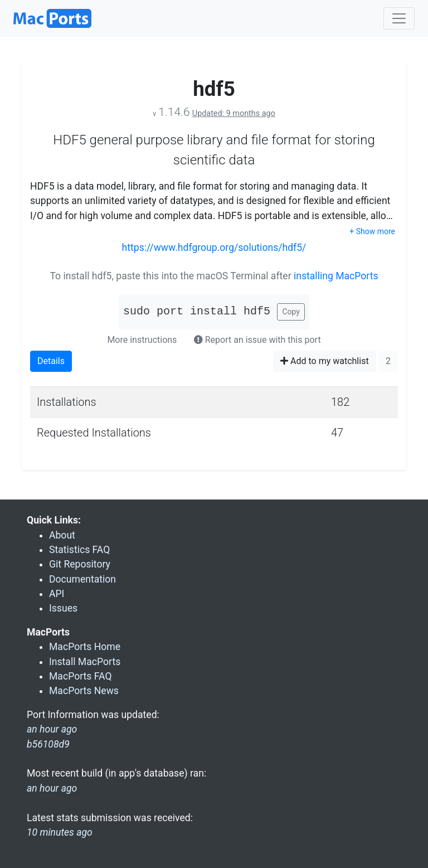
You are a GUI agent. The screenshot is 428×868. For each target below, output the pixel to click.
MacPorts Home (85, 647)
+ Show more (372, 231)
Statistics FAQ (79, 550)
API (57, 594)
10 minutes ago (60, 832)
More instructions (142, 340)
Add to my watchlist (325, 361)
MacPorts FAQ (81, 676)
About (62, 535)
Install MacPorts (85, 662)
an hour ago (52, 788)
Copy (291, 312)
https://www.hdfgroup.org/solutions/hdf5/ (214, 248)
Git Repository (80, 564)
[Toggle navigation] (399, 18)
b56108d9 (48, 744)
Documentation (82, 579)
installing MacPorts (336, 276)
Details (51, 361)
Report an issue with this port (257, 340)
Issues (63, 608)
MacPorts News (84, 691)
